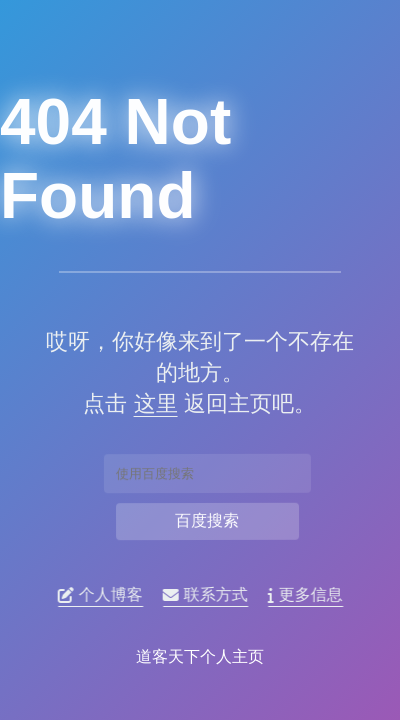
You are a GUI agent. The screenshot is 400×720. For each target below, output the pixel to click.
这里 (152, 403)
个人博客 (104, 595)
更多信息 (309, 595)
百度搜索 (207, 520)
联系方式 (209, 595)
